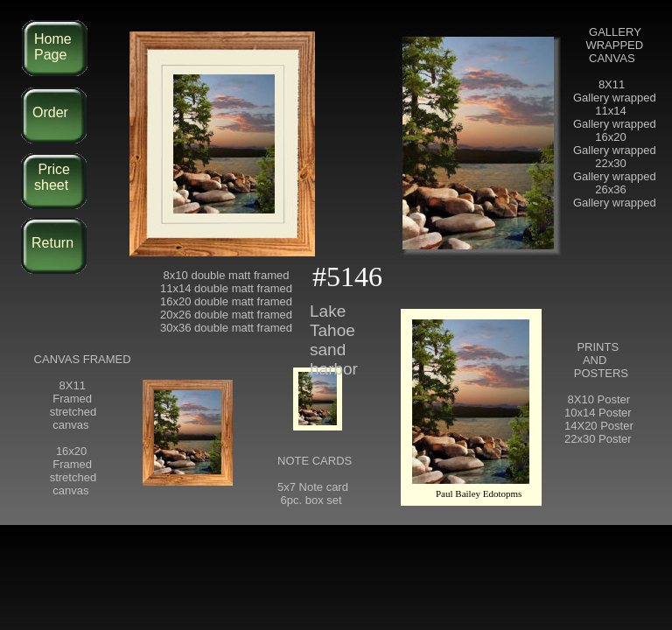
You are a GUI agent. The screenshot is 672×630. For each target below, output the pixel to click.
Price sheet (52, 177)
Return (52, 243)
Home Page (53, 47)
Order (50, 112)
